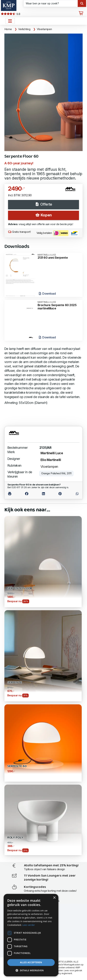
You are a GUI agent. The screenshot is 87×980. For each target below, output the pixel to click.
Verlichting (24, 29)
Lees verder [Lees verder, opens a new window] (29, 925)
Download (47, 294)
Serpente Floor (20, 588)
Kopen (43, 215)
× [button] (54, 898)
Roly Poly (15, 838)
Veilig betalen (58, 233)
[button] (31, 971)
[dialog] (31, 935)
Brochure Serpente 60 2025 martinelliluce (59, 305)
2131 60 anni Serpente (59, 256)
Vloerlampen (44, 29)
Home (8, 29)
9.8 (10, 14)
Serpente (15, 683)
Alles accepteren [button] (31, 962)
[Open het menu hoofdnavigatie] (10, 21)
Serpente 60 (17, 766)
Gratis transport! (19, 232)
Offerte (43, 204)
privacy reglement (63, 973)
